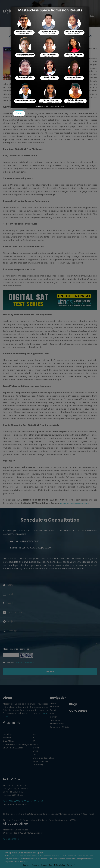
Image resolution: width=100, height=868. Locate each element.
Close (19, 113)
